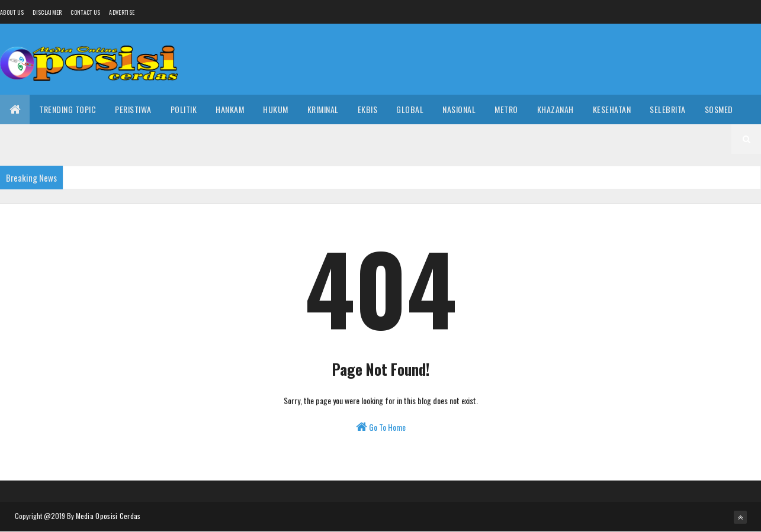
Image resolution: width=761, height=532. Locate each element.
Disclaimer (47, 12)
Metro (506, 109)
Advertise (122, 12)
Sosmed (719, 109)
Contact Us (85, 12)
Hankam (230, 109)
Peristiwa (133, 109)
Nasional (459, 109)
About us (12, 12)
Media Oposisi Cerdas (108, 516)
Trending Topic (68, 109)
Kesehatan (612, 109)
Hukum (276, 109)
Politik (184, 109)
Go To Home (381, 427)
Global (410, 109)
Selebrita (668, 109)
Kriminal (323, 109)
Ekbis (368, 109)
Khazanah (556, 109)
